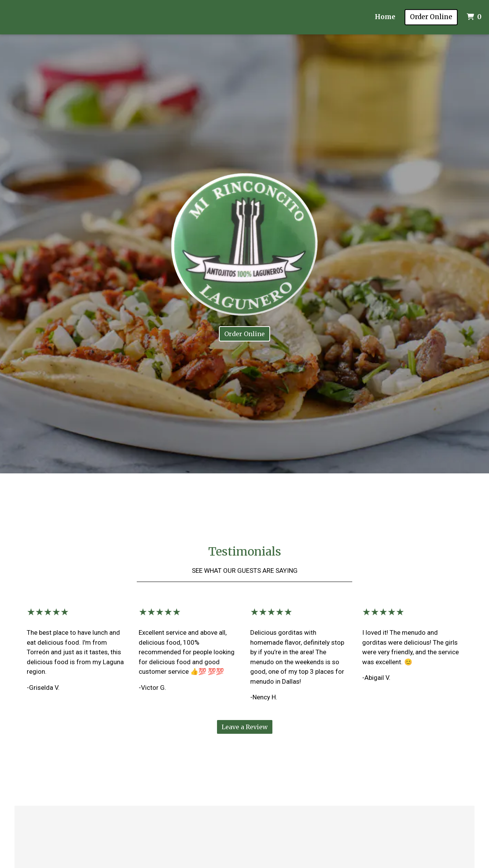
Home (385, 17)
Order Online (431, 17)
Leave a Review (245, 727)
